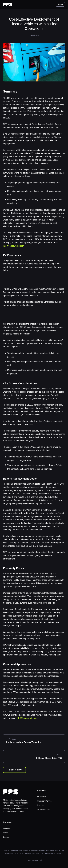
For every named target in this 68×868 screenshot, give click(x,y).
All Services (42, 797)
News (5, 833)
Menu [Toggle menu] (60, 4)
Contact (6, 837)
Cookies (28, 860)
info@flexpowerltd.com (14, 246)
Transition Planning (45, 801)
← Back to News (14, 770)
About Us (7, 828)
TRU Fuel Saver (44, 810)
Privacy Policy (38, 860)
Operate (40, 805)
